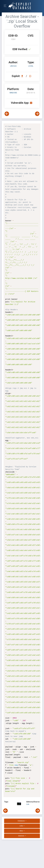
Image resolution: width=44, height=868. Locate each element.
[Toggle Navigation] (6, 6)
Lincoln (13, 66)
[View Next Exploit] (37, 114)
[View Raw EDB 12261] (30, 76)
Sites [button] (21, 831)
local (31, 66)
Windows (13, 93)
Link (28, 804)
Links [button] (21, 826)
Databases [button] (21, 821)
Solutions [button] (21, 836)
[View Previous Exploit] (7, 114)
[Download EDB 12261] (23, 76)
